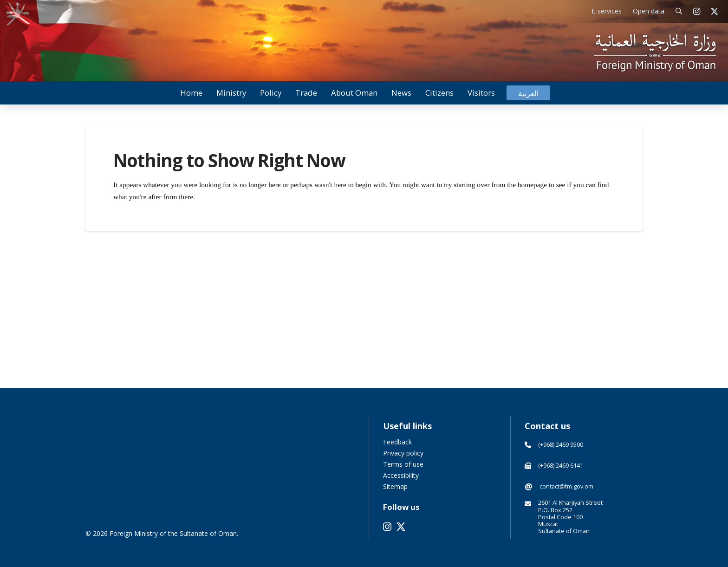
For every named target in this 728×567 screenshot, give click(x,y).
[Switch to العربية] (528, 93)
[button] (679, 11)
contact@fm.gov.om (566, 486)
